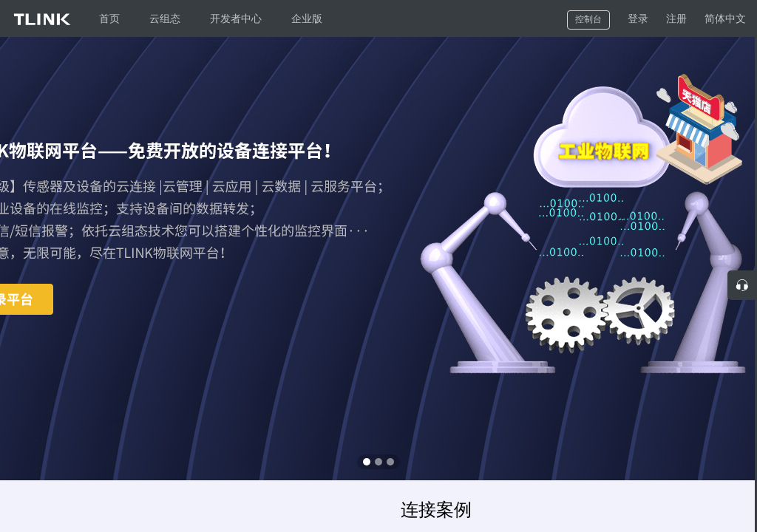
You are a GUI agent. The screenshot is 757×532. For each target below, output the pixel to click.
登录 (638, 18)
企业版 (307, 18)
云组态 (165, 18)
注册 (676, 18)
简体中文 (725, 18)
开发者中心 (236, 18)
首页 (109, 18)
